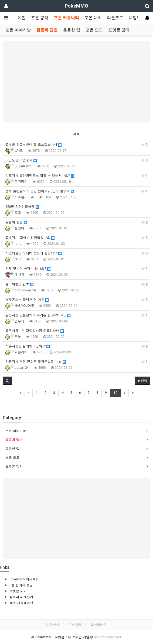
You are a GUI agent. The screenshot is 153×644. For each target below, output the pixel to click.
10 (115, 393)
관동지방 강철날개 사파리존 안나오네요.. (76, 315)
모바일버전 (99, 624)
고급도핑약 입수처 (76, 160)
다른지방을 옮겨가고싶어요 (76, 346)
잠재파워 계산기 (21, 597)
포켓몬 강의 (119, 30)
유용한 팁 (72, 30)
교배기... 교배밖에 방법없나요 (76, 237)
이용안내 (53, 624)
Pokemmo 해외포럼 (24, 579)
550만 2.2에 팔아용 (22, 206)
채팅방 (135, 18)
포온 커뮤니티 (66, 18)
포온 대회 (93, 18)
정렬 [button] (143, 380)
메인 (22, 18)
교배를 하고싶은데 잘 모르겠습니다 (76, 144)
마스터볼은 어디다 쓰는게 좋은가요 (76, 253)
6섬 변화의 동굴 (21, 585)
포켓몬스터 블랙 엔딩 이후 (76, 299)
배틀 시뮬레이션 (21, 603)
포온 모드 (94, 30)
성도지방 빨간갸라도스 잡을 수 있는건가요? (76, 175)
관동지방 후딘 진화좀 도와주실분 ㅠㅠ (76, 361)
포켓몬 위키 (18, 591)
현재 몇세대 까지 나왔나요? (76, 268)
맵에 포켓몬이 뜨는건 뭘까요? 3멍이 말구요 (76, 191)
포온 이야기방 (18, 30)
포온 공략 (40, 18)
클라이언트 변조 (76, 284)
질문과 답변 (47, 30)
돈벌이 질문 (76, 222)
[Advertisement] (76, 82)
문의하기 (75, 624)
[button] (7, 381)
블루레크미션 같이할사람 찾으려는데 (35, 330)
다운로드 (115, 18)
